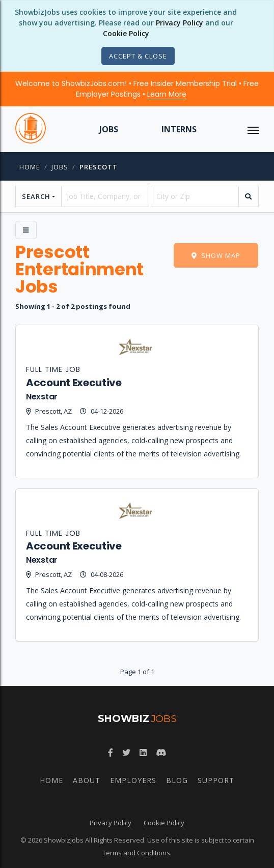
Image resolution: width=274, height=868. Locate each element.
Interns (179, 129)
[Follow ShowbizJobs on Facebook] (111, 753)
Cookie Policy (126, 33)
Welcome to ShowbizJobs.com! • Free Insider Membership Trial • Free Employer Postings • (137, 89)
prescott (99, 167)
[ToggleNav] (253, 129)
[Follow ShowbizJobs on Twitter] (126, 753)
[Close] (138, 56)
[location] (195, 196)
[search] (249, 196)
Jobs (109, 129)
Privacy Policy (180, 23)
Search (36, 196)
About (87, 780)
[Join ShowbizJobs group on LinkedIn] (143, 753)
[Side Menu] (26, 230)
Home (30, 167)
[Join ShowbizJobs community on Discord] (161, 753)
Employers (133, 780)
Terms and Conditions (136, 853)
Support (216, 780)
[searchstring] (105, 196)
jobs (60, 167)
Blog (177, 780)
